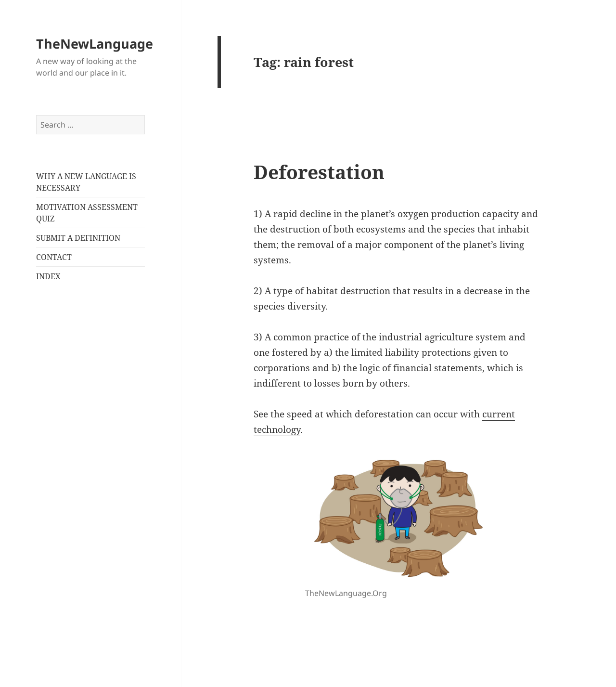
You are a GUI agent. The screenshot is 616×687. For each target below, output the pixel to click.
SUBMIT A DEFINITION (78, 238)
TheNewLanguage (95, 44)
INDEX (48, 276)
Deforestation (319, 172)
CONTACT (54, 257)
